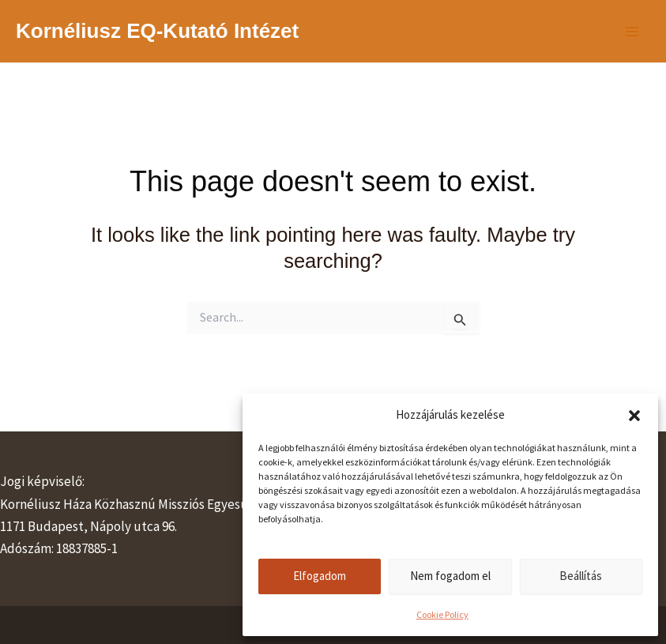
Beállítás (581, 576)
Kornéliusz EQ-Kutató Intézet (157, 31)
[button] (634, 416)
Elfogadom (320, 576)
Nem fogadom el (450, 576)
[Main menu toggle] (633, 32)
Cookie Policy (442, 614)
